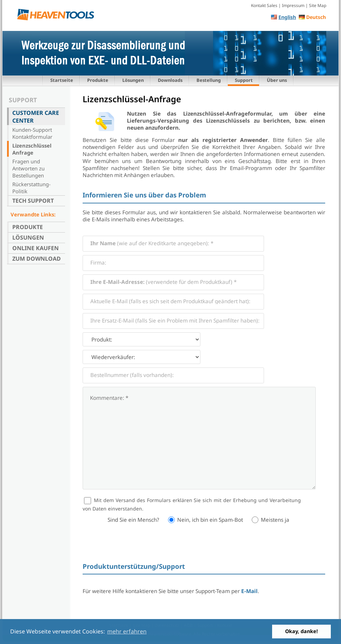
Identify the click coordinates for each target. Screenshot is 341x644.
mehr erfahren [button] (127, 631)
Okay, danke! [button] (301, 631)
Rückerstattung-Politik (31, 188)
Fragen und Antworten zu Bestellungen (28, 168)
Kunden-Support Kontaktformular (32, 133)
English (287, 17)
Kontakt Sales (264, 5)
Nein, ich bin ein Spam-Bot (210, 520)
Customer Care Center (36, 117)
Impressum (293, 5)
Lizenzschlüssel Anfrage (32, 149)
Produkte (98, 80)
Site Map (318, 5)
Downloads (170, 80)
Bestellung (209, 80)
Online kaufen (36, 248)
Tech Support (33, 201)
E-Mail (249, 591)
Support (244, 80)
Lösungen (133, 80)
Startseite (62, 80)
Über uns (277, 80)
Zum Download (37, 259)
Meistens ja (275, 520)
